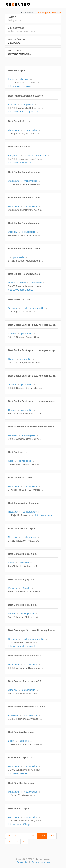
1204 (52, 836)
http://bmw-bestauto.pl (20, 86)
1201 (23, 836)
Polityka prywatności (41, 862)
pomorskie (19, 257)
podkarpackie (30, 512)
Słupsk (12, 359)
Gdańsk (12, 334)
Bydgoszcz (14, 155)
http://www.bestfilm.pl (19, 824)
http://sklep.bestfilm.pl (19, 773)
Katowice (13, 588)
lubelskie (24, 79)
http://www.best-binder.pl (21, 290)
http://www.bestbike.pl (19, 162)
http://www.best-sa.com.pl (21, 646)
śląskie (26, 588)
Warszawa (13, 130)
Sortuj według (17, 51)
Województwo (17, 39)
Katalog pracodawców (49, 13)
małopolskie (27, 105)
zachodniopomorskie (33, 308)
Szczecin (13, 308)
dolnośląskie (29, 232)
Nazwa (12, 17)
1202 (33, 836)
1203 (42, 836)
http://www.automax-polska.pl (23, 112)
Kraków (12, 105)
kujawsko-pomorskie (35, 155)
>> (24, 841)
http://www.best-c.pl (45, 515)
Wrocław (13, 232)
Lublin (11, 79)
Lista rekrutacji (27, 13)
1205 (10, 841)
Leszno (12, 614)
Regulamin (22, 862)
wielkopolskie (28, 614)
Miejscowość (16, 28)
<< (9, 836)
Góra (11, 461)
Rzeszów (13, 512)
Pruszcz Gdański (17, 283)
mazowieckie (31, 130)
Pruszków (13, 715)
